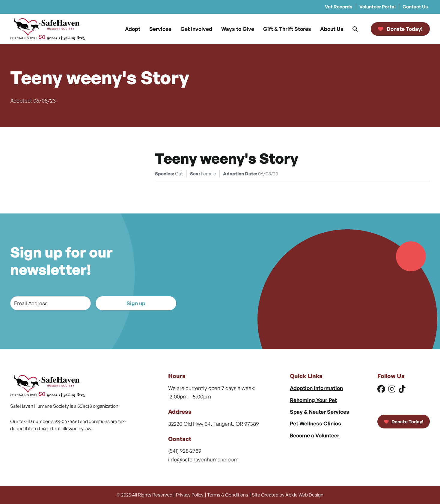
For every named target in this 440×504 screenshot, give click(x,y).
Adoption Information (316, 388)
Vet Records (339, 7)
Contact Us (415, 7)
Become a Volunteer (315, 435)
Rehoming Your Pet (313, 400)
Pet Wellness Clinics (315, 423)
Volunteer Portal (378, 7)
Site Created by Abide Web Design (288, 495)
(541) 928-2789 (185, 451)
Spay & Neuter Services (320, 412)
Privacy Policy (190, 495)
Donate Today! (404, 422)
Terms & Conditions (228, 495)
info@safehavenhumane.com (203, 459)
